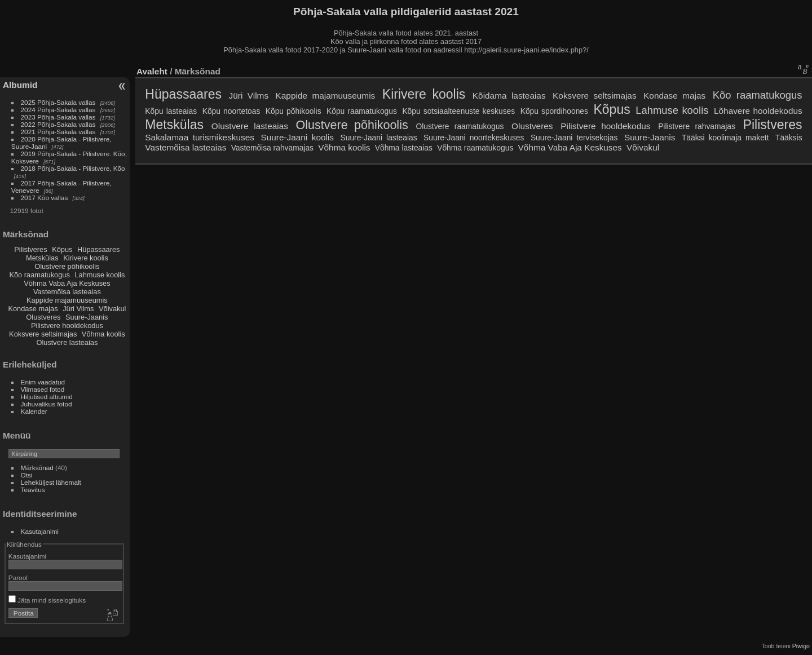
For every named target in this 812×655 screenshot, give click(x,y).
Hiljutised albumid (47, 397)
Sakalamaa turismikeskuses (200, 137)
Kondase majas (33, 309)
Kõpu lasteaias (171, 111)
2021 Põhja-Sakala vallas (58, 132)
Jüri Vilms (78, 309)
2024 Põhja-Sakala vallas (58, 110)
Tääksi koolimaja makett (725, 138)
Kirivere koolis (86, 258)
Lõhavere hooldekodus (758, 111)
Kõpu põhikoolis (294, 111)
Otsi (27, 475)
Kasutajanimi (40, 531)
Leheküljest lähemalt (51, 482)
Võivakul (112, 309)
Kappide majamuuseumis (67, 300)
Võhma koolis (103, 334)
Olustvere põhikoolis (67, 266)
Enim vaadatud (43, 382)
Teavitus (33, 490)
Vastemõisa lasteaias (67, 292)
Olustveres (43, 317)
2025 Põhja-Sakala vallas (58, 102)
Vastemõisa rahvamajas (272, 148)
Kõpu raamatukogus (362, 111)
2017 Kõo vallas (45, 198)
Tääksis (789, 138)
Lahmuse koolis (100, 275)
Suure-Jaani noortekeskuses (474, 138)
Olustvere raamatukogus (460, 126)
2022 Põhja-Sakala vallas (58, 124)
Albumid (20, 85)
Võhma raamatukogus (475, 148)
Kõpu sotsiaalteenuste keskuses (458, 111)
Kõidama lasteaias (509, 96)
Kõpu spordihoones (554, 111)
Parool (18, 577)
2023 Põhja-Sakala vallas (58, 117)
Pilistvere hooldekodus (67, 326)
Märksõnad (37, 468)
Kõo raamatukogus (39, 275)
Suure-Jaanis (87, 317)
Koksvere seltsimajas (43, 334)
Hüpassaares (98, 249)
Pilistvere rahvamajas (697, 126)
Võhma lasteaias (404, 148)
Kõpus (62, 249)
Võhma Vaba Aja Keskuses (67, 283)
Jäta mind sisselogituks (47, 600)
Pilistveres (30, 249)
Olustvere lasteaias (67, 342)
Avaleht (152, 71)
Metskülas (42, 258)
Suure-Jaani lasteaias (379, 138)
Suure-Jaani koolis (297, 137)
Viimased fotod (43, 389)
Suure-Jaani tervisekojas (574, 138)
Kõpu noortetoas (231, 111)
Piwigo (801, 646)
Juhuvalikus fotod (47, 404)
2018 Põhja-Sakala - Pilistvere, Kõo (73, 168)
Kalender (34, 411)
